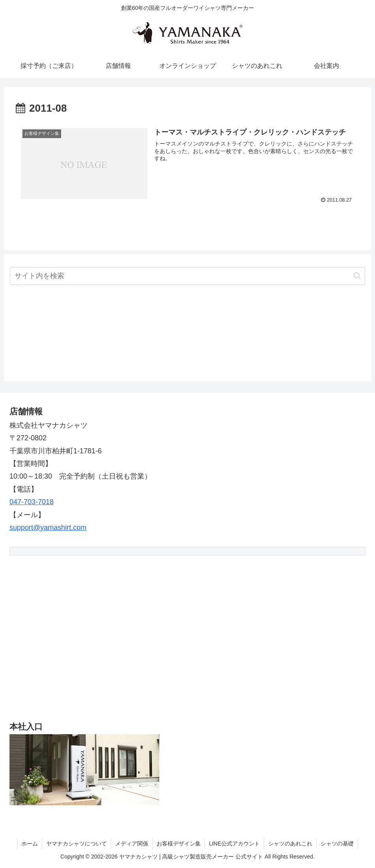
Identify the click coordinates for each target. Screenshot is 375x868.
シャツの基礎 (337, 844)
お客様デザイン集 (179, 844)
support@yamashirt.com (48, 528)
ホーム (30, 844)
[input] (187, 276)
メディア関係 (132, 844)
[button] (357, 276)
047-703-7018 (32, 502)
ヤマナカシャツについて (76, 844)
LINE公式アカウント (234, 844)
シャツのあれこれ (290, 844)
